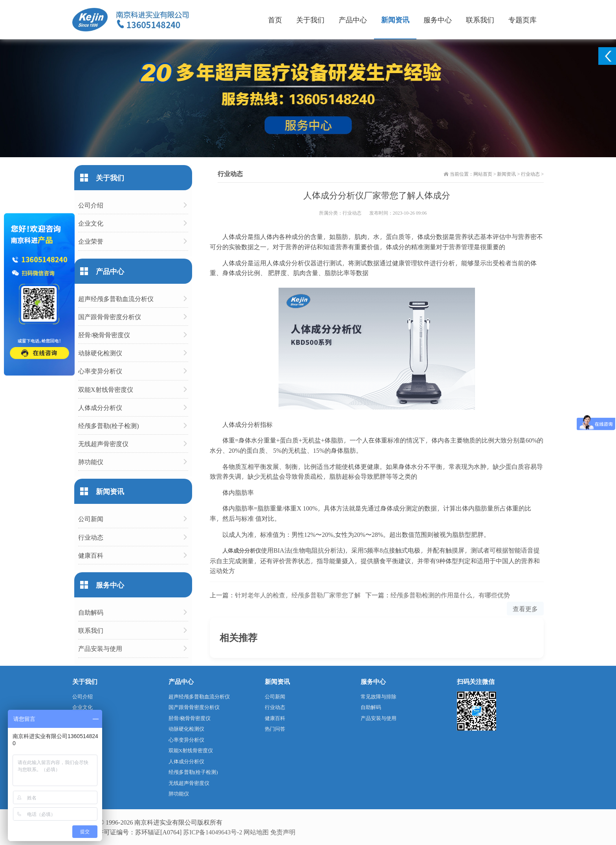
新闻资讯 (395, 19)
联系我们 (480, 19)
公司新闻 (91, 519)
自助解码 (91, 612)
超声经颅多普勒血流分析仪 (116, 299)
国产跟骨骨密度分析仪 (110, 317)
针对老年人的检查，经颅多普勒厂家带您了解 (298, 595)
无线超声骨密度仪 (103, 444)
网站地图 (256, 832)
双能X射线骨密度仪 (106, 389)
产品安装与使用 (100, 648)
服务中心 (438, 19)
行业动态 (530, 174)
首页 (275, 19)
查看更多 (525, 609)
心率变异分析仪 (100, 371)
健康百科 (91, 555)
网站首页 (483, 174)
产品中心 (353, 19)
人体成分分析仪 (242, 550)
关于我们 (310, 19)
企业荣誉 (91, 241)
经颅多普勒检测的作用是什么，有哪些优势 (450, 595)
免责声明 (283, 832)
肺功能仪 (91, 462)
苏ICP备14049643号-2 (213, 832)
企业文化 (91, 223)
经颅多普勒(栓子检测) (109, 425)
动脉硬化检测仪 (100, 353)
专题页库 (522, 19)
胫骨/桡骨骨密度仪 (104, 335)
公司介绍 (91, 205)
